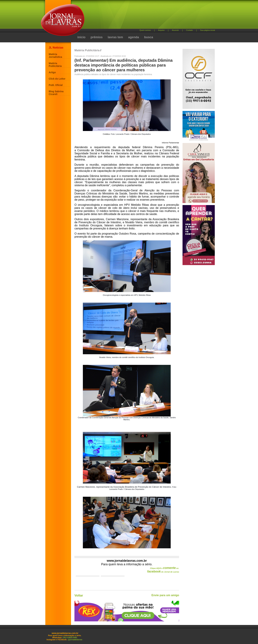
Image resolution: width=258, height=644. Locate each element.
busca (149, 37)
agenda (134, 37)
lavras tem (115, 37)
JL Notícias (56, 48)
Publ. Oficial (56, 85)
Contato (189, 30)
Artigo (52, 72)
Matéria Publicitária (55, 65)
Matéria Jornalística (55, 56)
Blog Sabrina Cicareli (56, 93)
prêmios (97, 37)
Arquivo (161, 30)
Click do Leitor (57, 79)
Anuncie (175, 30)
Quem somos (145, 30)
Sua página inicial (208, 30)
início (81, 37)
